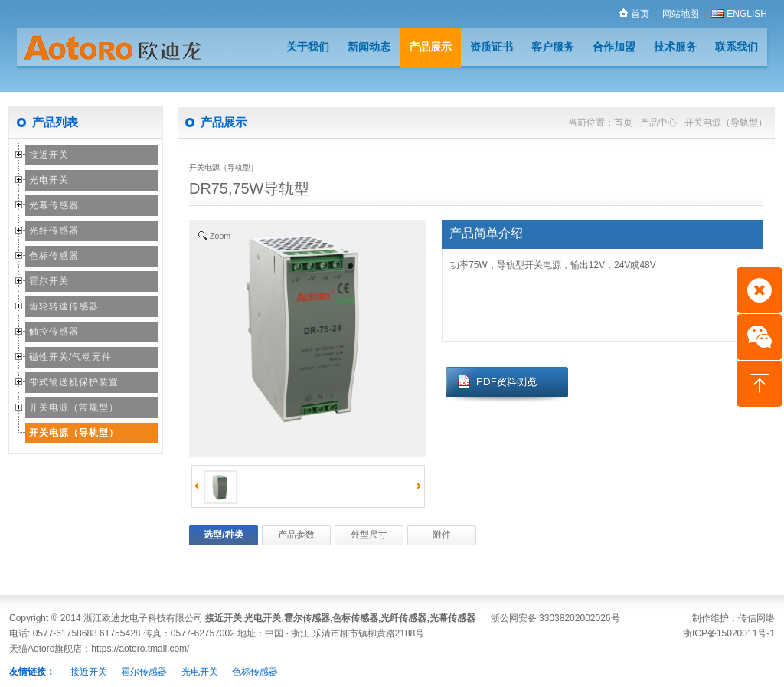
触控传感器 (54, 332)
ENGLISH (739, 14)
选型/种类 (223, 535)
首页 (634, 14)
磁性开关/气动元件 (70, 357)
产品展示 (430, 47)
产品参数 (296, 535)
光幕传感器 (54, 205)
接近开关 (49, 155)
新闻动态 (369, 47)
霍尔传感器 (307, 618)
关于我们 (308, 47)
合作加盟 (614, 47)
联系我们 (737, 47)
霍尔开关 (49, 281)
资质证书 (492, 47)
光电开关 (49, 180)
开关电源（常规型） (74, 407)
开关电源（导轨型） (74, 433)
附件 (442, 535)
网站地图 (681, 14)
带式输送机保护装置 (74, 382)
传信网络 (756, 618)
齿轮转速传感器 (64, 306)
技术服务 (675, 47)
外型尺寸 (369, 535)
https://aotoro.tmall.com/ (140, 649)
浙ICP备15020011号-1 (729, 633)
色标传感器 (54, 256)
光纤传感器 (54, 231)
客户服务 (553, 47)
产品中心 (658, 123)
